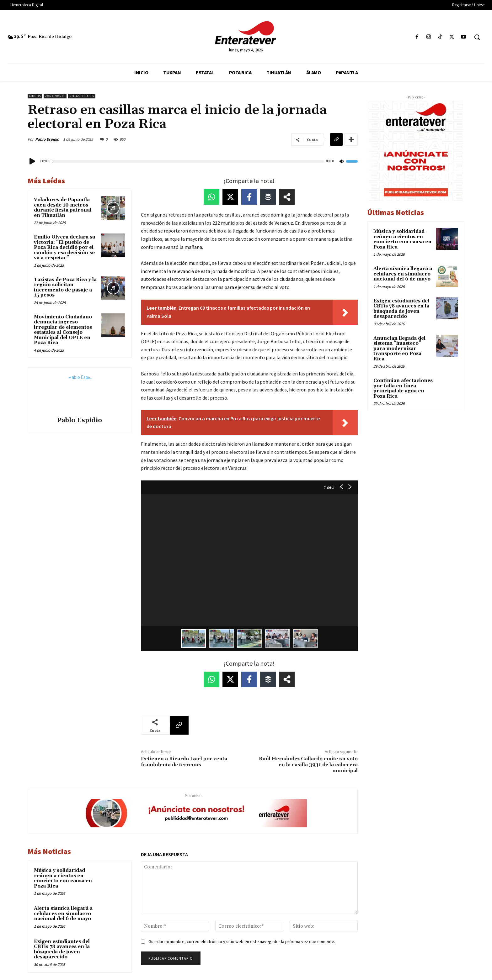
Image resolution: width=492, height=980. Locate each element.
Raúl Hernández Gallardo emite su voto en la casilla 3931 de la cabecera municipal (308, 765)
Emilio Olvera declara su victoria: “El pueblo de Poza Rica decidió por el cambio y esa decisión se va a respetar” (65, 247)
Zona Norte (55, 96)
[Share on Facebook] (249, 197)
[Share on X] (230, 197)
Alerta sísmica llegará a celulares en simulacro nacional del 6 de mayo (63, 914)
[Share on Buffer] (268, 197)
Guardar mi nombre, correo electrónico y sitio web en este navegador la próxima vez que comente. (242, 941)
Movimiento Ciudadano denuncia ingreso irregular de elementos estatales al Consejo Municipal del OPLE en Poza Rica (63, 330)
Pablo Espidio (47, 139)
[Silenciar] (342, 162)
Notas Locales (82, 96)
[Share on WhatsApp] (211, 197)
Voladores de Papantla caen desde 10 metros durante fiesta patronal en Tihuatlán (63, 208)
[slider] (187, 161)
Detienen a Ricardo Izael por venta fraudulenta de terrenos (184, 762)
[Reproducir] (33, 161)
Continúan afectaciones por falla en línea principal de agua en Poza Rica (403, 388)
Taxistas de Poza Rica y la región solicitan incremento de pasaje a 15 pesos (65, 288)
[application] (193, 161)
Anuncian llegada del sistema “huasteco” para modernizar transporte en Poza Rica (399, 349)
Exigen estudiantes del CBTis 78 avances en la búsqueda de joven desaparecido (62, 949)
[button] (477, 37)
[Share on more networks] (287, 197)
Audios (35, 96)
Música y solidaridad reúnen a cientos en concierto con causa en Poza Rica (63, 878)
